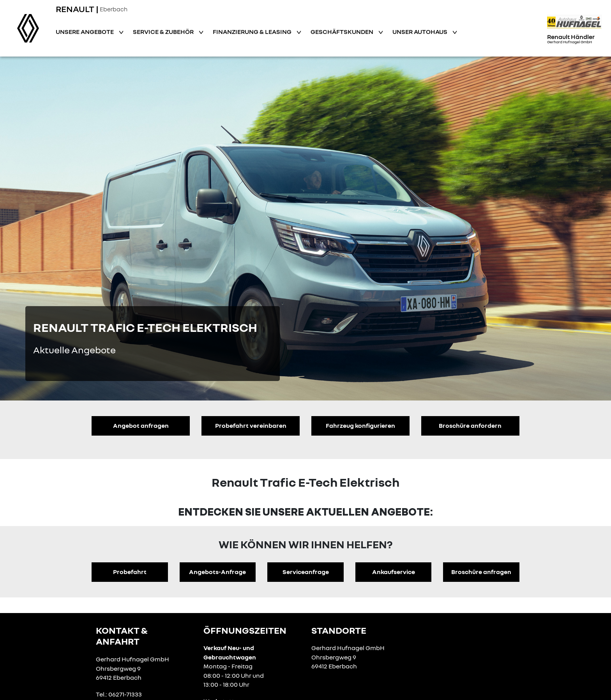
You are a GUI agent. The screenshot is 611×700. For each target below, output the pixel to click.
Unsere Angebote (85, 32)
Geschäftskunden (343, 32)
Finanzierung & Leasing (253, 32)
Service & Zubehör (164, 32)
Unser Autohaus (420, 32)
